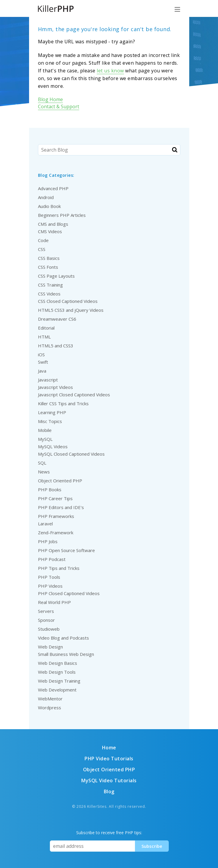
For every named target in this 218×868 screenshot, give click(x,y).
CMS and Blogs (53, 224)
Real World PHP (54, 602)
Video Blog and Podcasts (63, 638)
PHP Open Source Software (66, 550)
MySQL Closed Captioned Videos (71, 454)
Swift (43, 362)
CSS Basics (49, 258)
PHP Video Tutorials (109, 759)
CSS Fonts (48, 267)
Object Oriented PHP (60, 481)
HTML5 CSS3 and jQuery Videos (71, 310)
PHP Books (50, 489)
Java (42, 371)
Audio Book (49, 206)
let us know (110, 71)
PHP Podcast (52, 559)
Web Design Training (59, 681)
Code (43, 240)
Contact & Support (59, 106)
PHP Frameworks (56, 516)
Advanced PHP (53, 188)
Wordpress (50, 708)
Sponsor (46, 620)
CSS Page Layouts (56, 276)
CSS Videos (49, 294)
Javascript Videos (55, 387)
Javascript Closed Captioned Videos (74, 395)
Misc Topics (50, 421)
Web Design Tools (57, 672)
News (44, 472)
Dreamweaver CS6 (57, 319)
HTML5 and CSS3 (56, 346)
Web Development (57, 690)
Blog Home (50, 99)
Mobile (45, 430)
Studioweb (49, 629)
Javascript (48, 380)
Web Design (50, 647)
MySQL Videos (53, 446)
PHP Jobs (48, 541)
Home (109, 748)
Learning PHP (52, 412)
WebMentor (50, 699)
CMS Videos (50, 231)
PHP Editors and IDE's (61, 507)
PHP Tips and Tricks (59, 568)
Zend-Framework (56, 532)
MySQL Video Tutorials (109, 780)
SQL (42, 463)
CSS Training (50, 285)
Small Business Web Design (66, 654)
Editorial (46, 328)
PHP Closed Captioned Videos (69, 593)
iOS (41, 354)
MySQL (45, 439)
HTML (44, 337)
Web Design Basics (58, 663)
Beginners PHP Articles (62, 215)
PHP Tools (49, 577)
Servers (46, 611)
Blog (109, 791)
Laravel (45, 524)
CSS (42, 249)
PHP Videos (50, 586)
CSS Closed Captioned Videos (68, 301)
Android (46, 197)
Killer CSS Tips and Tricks (63, 403)
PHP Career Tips (55, 498)
